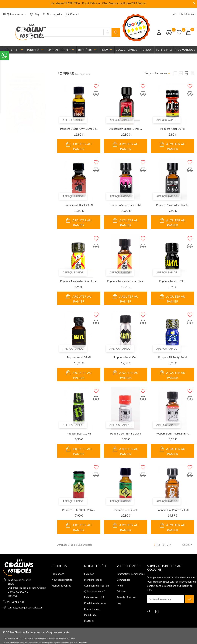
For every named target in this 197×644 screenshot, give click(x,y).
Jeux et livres (127, 50)
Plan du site (90, 615)
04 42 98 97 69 (16, 602)
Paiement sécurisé (94, 597)
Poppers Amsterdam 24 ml (126, 205)
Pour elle (14, 50)
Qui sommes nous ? (94, 591)
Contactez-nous (93, 609)
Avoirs (120, 586)
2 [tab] (45, 110)
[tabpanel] (25, 111)
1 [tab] (45, 103)
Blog (35, 14)
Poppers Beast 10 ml (79, 433)
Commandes (123, 580)
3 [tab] (45, 117)
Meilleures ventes (61, 586)
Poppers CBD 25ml (126, 510)
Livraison (89, 574)
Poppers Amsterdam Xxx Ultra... (79, 281)
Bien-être (88, 50)
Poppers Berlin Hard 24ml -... (173, 433)
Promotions (58, 574)
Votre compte (128, 566)
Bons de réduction (126, 597)
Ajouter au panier (79, 146)
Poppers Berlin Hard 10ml (126, 433)
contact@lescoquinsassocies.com (26, 608)
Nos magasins (53, 14)
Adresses (122, 591)
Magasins (89, 621)
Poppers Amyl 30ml (126, 357)
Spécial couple (61, 50)
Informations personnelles (131, 574)
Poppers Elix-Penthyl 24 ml (173, 510)
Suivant (187, 545)
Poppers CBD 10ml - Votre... (79, 510)
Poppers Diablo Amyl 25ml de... (79, 129)
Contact (72, 14)
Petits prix (164, 50)
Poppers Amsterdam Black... (173, 205)
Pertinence (161, 73)
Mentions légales (93, 580)
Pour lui (36, 50)
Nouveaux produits (62, 580)
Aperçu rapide (73, 120)
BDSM (107, 50)
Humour (147, 50)
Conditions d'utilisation (96, 586)
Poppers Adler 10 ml (173, 129)
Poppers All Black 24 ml (79, 205)
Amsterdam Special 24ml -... (126, 129)
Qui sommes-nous (15, 14)
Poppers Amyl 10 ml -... (173, 281)
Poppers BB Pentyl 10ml (173, 357)
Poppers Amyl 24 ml (79, 357)
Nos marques (185, 50)
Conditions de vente (95, 603)
